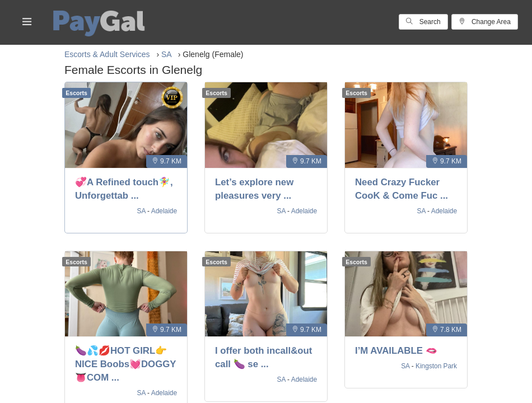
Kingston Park (436, 366)
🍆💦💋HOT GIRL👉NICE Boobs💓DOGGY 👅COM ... (125, 364)
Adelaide (164, 211)
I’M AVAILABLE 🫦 (396, 351)
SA (143, 211)
